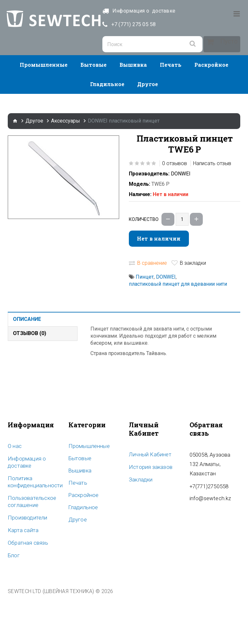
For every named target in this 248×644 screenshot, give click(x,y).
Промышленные (44, 112)
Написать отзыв (212, 210)
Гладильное (107, 131)
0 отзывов (175, 210)
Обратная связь (26, 588)
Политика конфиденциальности (33, 528)
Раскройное (211, 112)
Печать (171, 112)
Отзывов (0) (30, 380)
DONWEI (181, 221)
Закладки (140, 526)
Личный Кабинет (148, 501)
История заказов (149, 514)
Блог (13, 600)
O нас (14, 493)
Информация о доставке (25, 509)
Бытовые (93, 112)
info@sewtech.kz (209, 535)
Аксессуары (66, 168)
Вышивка (133, 112)
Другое (148, 131)
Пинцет (145, 324)
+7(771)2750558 (207, 523)
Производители (26, 563)
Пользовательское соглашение (30, 548)
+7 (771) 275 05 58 (152, 24)
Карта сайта (22, 576)
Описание (27, 366)
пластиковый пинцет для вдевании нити (178, 331)
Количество (144, 266)
